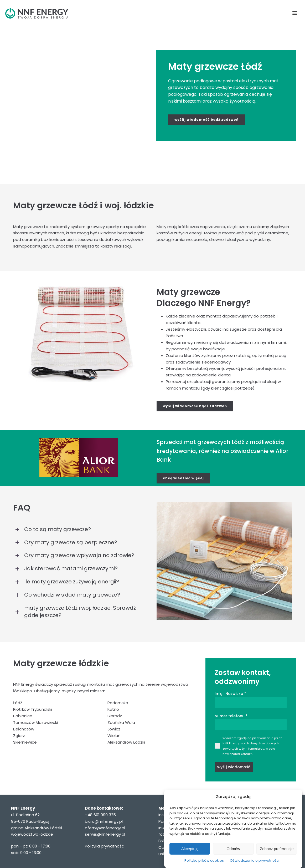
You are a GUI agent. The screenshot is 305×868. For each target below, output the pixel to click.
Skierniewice (25, 742)
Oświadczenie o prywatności (255, 861)
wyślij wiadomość (234, 767)
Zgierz (19, 736)
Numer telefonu (231, 716)
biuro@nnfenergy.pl (104, 821)
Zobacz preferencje (277, 849)
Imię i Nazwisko (230, 694)
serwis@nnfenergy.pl (105, 834)
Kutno (113, 709)
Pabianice (23, 716)
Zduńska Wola (121, 722)
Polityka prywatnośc (104, 846)
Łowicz (114, 729)
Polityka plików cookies (204, 861)
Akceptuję (190, 849)
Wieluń (114, 736)
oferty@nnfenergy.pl (105, 828)
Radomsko (118, 703)
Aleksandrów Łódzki (126, 742)
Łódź (18, 703)
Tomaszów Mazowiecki (35, 722)
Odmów (233, 849)
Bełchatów (24, 729)
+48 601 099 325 (100, 815)
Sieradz (115, 716)
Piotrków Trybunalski (33, 709)
